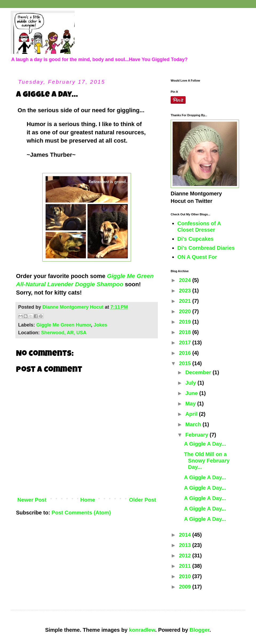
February (197, 435)
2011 (186, 566)
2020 (186, 311)
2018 (186, 332)
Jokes (100, 325)
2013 (186, 545)
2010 (186, 576)
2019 (186, 322)
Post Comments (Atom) (81, 513)
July (191, 383)
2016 (186, 353)
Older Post (143, 500)
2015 (186, 363)
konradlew (142, 630)
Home (88, 500)
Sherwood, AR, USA (64, 333)
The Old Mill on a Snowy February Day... (207, 461)
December (199, 372)
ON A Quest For (197, 257)
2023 (186, 291)
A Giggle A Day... (205, 444)
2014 (186, 535)
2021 (186, 301)
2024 (186, 280)
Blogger (199, 630)
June (192, 393)
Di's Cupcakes (195, 239)
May (191, 404)
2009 (186, 587)
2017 (186, 343)
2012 (186, 556)
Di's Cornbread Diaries (206, 248)
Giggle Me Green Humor (64, 325)
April (192, 414)
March (194, 424)
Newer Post (32, 500)
